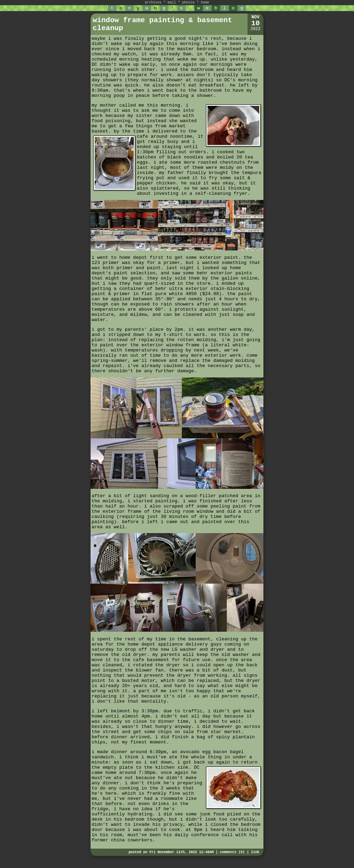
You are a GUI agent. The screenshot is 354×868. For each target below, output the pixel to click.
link (255, 852)
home (205, 3)
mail (172, 3)
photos (188, 3)
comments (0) (232, 852)
